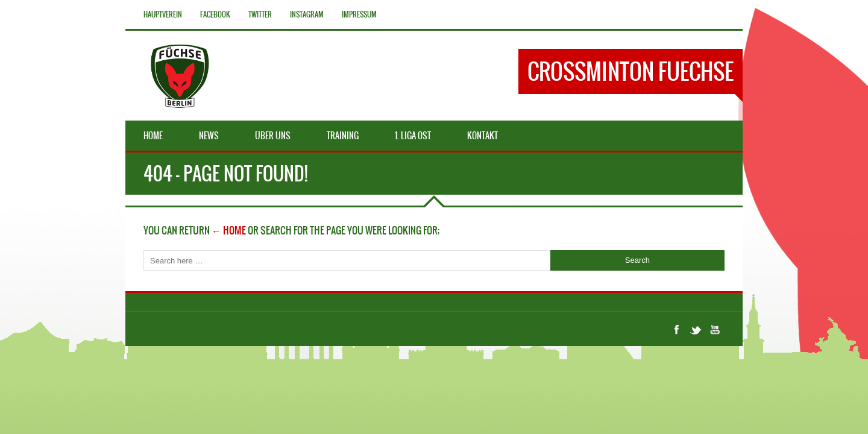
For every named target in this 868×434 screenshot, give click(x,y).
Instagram (307, 14)
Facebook (215, 14)
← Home (229, 230)
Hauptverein (163, 14)
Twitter (260, 14)
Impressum (359, 14)
